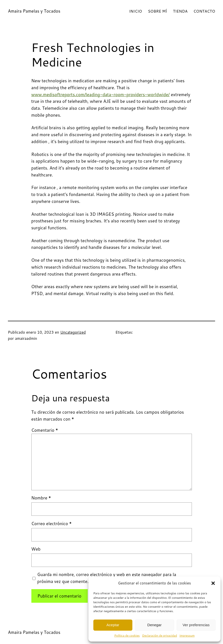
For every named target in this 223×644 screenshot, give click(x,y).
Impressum (187, 635)
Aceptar (113, 625)
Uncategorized (73, 332)
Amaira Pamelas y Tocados (34, 11)
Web (36, 549)
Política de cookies (127, 635)
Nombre (41, 498)
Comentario (45, 430)
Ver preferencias (196, 625)
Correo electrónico (52, 524)
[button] (213, 583)
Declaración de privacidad (160, 635)
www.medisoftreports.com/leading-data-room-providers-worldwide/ (101, 95)
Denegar (155, 625)
